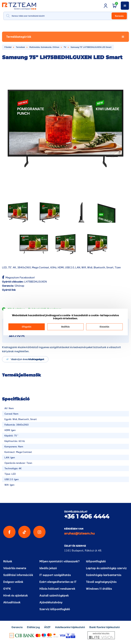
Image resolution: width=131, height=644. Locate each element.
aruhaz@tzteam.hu (79, 533)
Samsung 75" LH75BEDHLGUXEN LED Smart (91, 47)
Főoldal (8, 47)
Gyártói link (9, 290)
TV (65, 47)
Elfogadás (27, 327)
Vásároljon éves (27, 359)
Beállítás (65, 327)
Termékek (20, 47)
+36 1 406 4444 (87, 516)
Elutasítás (104, 327)
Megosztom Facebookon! (18, 278)
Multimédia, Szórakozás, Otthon (44, 47)
